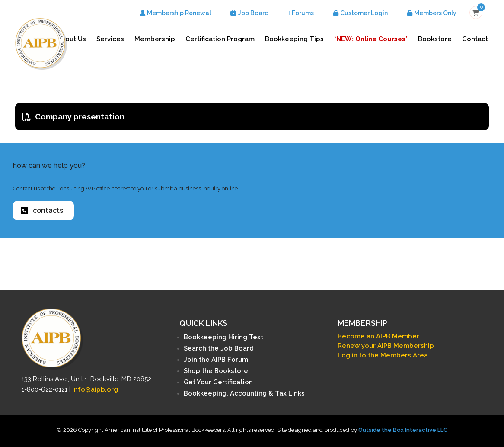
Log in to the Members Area (383, 355)
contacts (42, 211)
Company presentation (73, 117)
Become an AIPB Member (378, 336)
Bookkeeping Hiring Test (223, 337)
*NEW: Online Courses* (371, 39)
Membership (155, 39)
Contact (475, 39)
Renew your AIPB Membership (386, 346)
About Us (71, 39)
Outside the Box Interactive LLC (403, 430)
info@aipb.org (95, 389)
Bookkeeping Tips (294, 39)
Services (110, 39)
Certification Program (220, 39)
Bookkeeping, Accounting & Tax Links (244, 393)
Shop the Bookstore (216, 371)
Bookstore (435, 39)
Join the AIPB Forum (216, 360)
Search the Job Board (219, 348)
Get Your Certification (218, 382)
